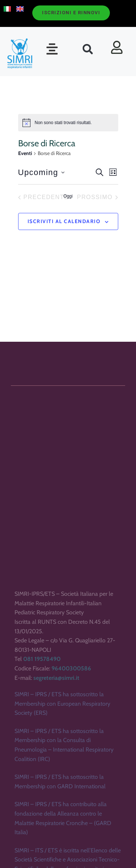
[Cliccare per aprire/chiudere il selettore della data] (41, 172)
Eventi (25, 153)
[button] (52, 49)
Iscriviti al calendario (64, 221)
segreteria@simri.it (56, 760)
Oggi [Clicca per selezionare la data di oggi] (68, 196)
